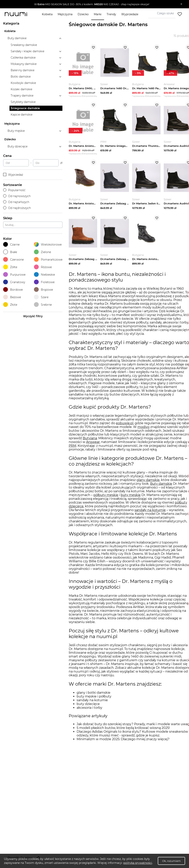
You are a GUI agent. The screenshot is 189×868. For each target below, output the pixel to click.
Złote (10, 305)
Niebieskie (44, 275)
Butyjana (90, 441)
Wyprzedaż (13, 175)
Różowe (43, 267)
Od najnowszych (17, 196)
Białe (10, 252)
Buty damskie (161, 486)
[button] (92, 4)
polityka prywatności (138, 863)
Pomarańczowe (48, 259)
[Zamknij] (181, 4)
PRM (72, 448)
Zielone (42, 252)
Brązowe (43, 290)
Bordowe (13, 290)
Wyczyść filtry (33, 316)
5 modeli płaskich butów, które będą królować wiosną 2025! (123, 730)
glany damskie (148, 482)
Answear (93, 444)
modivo (143, 429)
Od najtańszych (16, 202)
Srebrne (43, 305)
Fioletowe (44, 282)
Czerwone (13, 259)
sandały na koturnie (150, 513)
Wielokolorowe (48, 244)
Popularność (14, 190)
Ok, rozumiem (171, 861)
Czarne (11, 244)
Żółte (10, 267)
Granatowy (14, 282)
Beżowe (12, 297)
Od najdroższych (17, 208)
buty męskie (131, 498)
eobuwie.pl (125, 425)
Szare (41, 297)
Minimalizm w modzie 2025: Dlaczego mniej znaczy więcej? (123, 741)
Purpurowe (14, 275)
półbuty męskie (106, 498)
